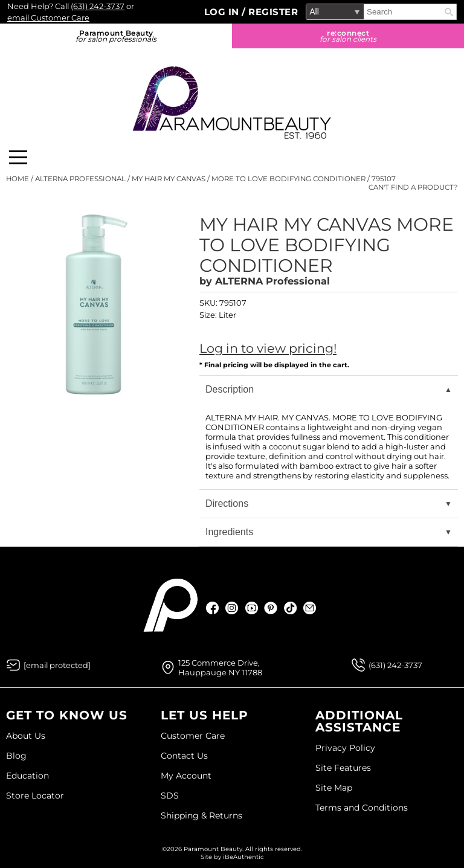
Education (27, 776)
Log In (223, 12)
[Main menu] (18, 157)
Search (449, 12)
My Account (186, 776)
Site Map (334, 788)
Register (273, 12)
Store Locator (35, 796)
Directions (227, 503)
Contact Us (184, 756)
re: (348, 36)
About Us (26, 736)
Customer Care (193, 736)
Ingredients (229, 532)
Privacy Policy (345, 748)
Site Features (343, 768)
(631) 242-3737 (98, 6)
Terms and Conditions (362, 808)
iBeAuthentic (243, 857)
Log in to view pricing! (268, 348)
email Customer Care (48, 18)
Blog (16, 756)
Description (230, 389)
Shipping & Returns (201, 815)
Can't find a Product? (413, 187)
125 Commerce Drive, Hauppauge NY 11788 (220, 667)
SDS (170, 796)
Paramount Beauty (116, 36)
